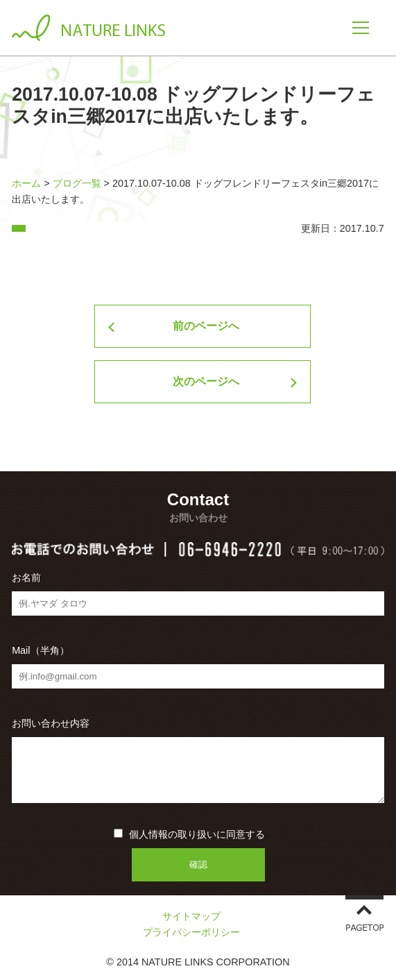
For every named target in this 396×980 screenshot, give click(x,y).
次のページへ (206, 381)
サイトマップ (191, 916)
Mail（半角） (40, 650)
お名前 (26, 577)
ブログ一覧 (77, 183)
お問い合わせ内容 (51, 723)
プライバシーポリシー (191, 932)
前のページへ (206, 326)
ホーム (26, 183)
